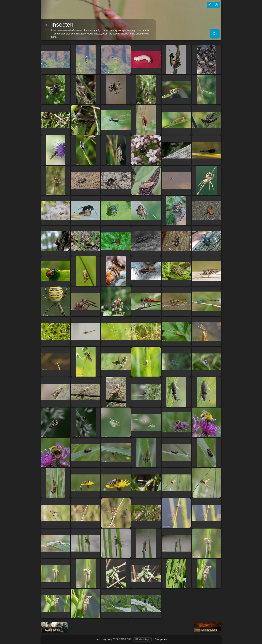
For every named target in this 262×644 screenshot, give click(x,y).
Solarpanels (161, 639)
